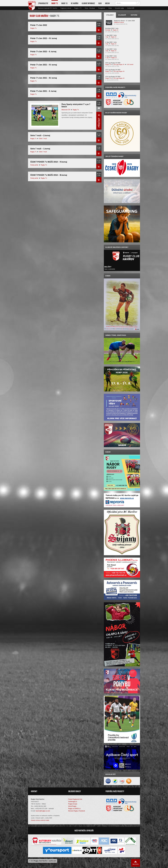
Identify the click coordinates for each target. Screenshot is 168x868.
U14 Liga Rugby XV (119, 78)
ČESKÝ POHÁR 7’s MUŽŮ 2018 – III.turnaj (49, 175)
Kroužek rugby (119, 8)
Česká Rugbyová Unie (75, 799)
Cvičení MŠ (131, 8)
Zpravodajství (43, 3)
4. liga (107, 58)
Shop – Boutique (90, 8)
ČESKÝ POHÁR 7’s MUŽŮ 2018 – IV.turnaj (49, 162)
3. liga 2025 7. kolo (111, 49)
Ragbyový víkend (66, 8)
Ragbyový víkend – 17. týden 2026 (124, 21)
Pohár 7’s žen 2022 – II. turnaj (43, 52)
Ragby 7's (33, 28)
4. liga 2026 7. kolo (111, 56)
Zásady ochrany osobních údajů (40, 820)
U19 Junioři (130, 64)
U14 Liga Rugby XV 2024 (113, 77)
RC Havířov (75, 3)
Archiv (107, 3)
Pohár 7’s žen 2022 (39, 25)
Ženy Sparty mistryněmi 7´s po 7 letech (76, 105)
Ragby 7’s (55, 3)
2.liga (107, 44)
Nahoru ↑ (136, 863)
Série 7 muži (43, 139)
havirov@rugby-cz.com (43, 811)
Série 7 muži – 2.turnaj (40, 135)
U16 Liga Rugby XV (119, 71)
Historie (134, 15)
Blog (100, 3)
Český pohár (34, 165)
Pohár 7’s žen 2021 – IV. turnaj (44, 65)
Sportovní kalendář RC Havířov (48, 8)
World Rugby (72, 806)
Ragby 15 (64, 3)
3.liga (107, 51)
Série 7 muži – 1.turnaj (40, 149)
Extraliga (108, 30)
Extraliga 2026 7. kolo (112, 28)
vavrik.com (52, 861)
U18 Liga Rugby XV (119, 64)
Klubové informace (88, 3)
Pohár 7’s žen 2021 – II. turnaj (43, 91)
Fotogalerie (102, 8)
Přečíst (99, 30)
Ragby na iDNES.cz (74, 809)
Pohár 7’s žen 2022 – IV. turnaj (44, 38)
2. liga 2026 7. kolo (111, 42)
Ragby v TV (78, 8)
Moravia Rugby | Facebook (77, 811)
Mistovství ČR (66, 110)
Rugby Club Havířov (41, 861)
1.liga (107, 37)
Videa (110, 8)
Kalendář (122, 15)
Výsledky (110, 15)
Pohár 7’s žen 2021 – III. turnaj (44, 78)
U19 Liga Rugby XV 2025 (113, 63)
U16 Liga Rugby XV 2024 (113, 70)
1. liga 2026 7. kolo (111, 35)
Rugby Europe (73, 804)
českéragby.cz (73, 802)
